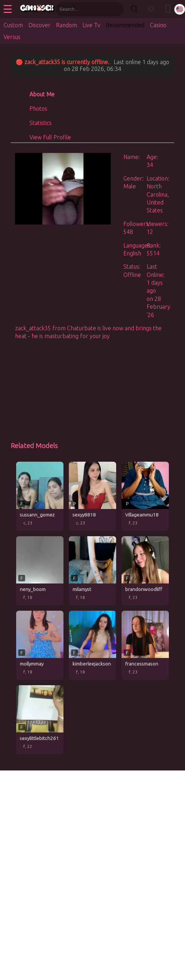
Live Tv (91, 25)
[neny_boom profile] (40, 571)
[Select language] (180, 9)
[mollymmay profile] (40, 645)
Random (67, 25)
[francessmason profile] (145, 645)
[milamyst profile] (92, 571)
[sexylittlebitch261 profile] (40, 720)
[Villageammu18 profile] (145, 496)
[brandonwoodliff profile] (145, 571)
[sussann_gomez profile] (40, 496)
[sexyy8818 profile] (92, 496)
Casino (158, 25)
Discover (39, 25)
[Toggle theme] (151, 9)
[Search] (134, 9)
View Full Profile (50, 137)
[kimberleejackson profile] (92, 645)
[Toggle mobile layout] (168, 9)
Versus (12, 37)
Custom (13, 25)
